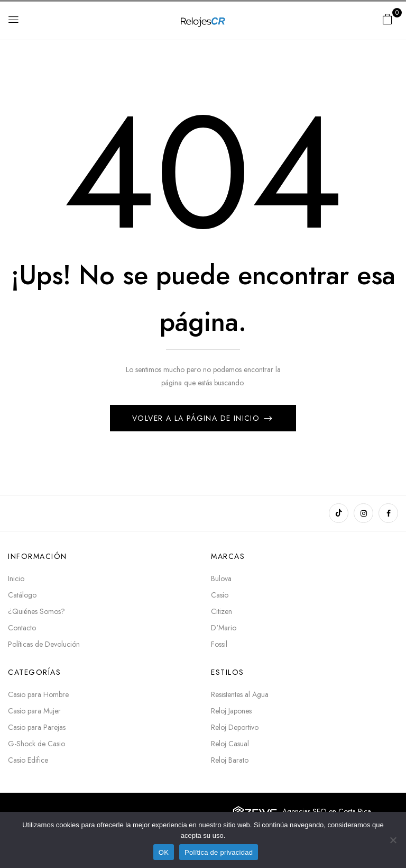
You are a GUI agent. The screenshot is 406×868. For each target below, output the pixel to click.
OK (164, 852)
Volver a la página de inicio (197, 418)
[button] (387, 19)
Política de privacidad (219, 852)
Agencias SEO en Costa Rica (327, 811)
